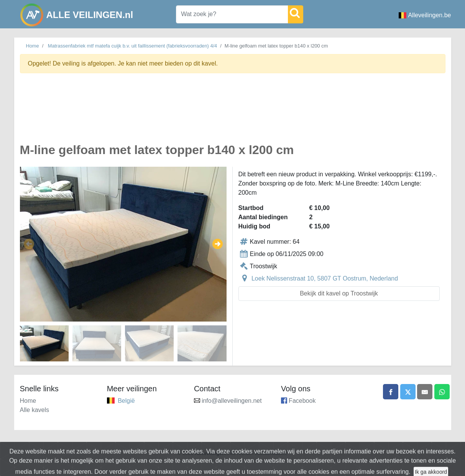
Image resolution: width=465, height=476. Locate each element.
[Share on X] (408, 392)
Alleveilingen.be (425, 15)
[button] (29, 244)
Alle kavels (35, 410)
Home (33, 46)
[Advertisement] (233, 112)
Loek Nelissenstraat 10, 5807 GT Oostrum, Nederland (325, 278)
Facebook (302, 401)
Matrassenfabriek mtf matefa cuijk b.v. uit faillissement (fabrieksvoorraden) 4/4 (132, 46)
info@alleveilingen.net (232, 401)
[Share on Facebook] (391, 392)
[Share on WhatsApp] (442, 392)
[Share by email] (425, 392)
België (126, 401)
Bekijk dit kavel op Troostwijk (339, 293)
